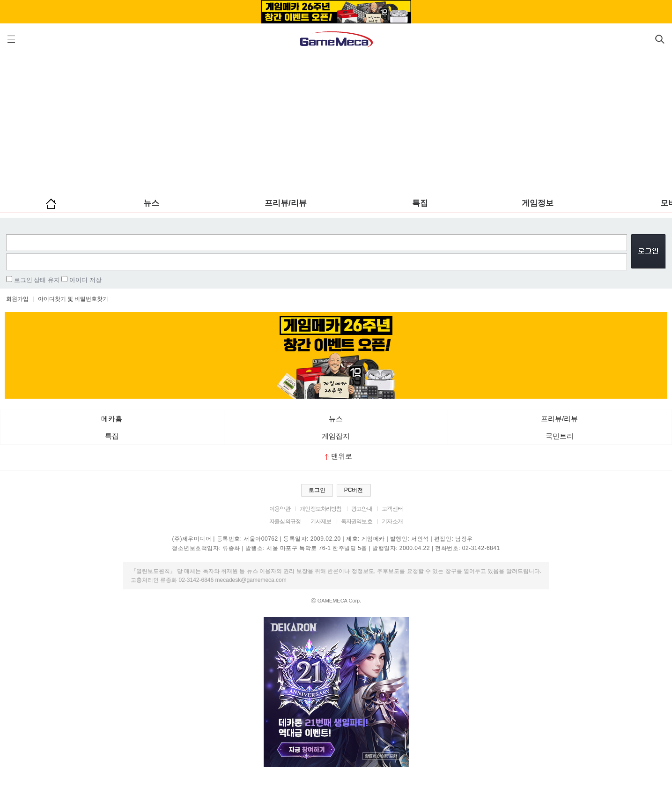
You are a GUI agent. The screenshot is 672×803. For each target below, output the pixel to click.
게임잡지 (336, 436)
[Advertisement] (336, 122)
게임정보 (538, 203)
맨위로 (338, 456)
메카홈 (112, 419)
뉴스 (151, 203)
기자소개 (392, 521)
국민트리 (560, 436)
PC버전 (354, 490)
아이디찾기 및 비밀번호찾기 (73, 299)
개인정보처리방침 (321, 509)
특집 (420, 203)
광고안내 (362, 509)
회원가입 (17, 299)
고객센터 (392, 509)
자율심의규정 (285, 521)
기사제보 (321, 521)
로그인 (317, 490)
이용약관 (280, 509)
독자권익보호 (357, 521)
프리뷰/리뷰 (286, 203)
